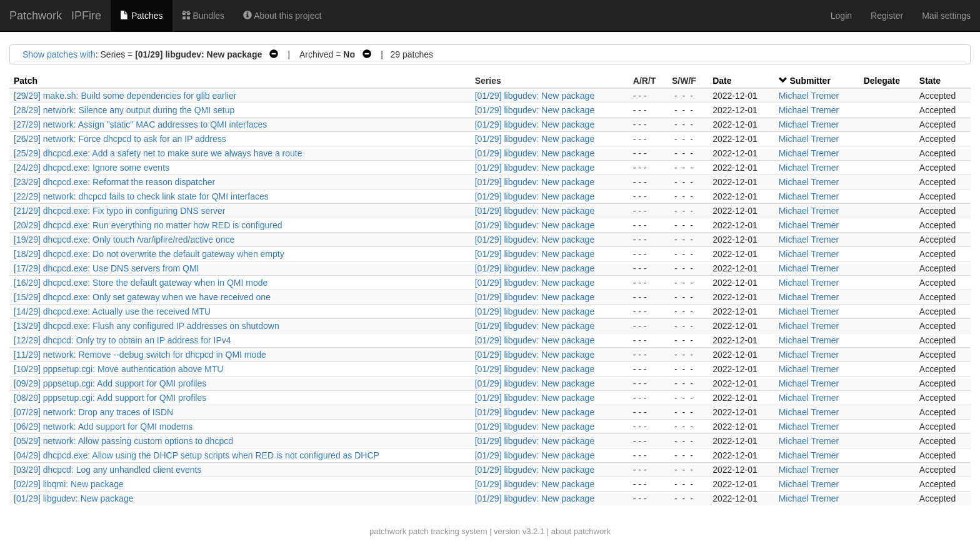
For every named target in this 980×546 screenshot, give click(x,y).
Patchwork (36, 16)
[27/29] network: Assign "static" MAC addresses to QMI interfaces (140, 124)
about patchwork (581, 531)
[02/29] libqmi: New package (69, 484)
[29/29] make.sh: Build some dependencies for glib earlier (125, 96)
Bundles (203, 16)
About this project (282, 16)
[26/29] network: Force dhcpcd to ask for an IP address (120, 139)
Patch (26, 81)
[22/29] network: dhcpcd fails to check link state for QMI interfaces (141, 196)
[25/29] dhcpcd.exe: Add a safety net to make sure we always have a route (158, 153)
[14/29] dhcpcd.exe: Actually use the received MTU (112, 311)
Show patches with (59, 54)
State (930, 81)
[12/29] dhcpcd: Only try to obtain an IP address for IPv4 (122, 340)
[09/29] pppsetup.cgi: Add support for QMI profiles (110, 383)
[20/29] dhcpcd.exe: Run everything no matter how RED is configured (148, 225)
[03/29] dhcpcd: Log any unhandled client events (107, 470)
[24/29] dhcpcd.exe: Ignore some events (92, 168)
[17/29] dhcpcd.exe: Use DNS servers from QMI (106, 268)
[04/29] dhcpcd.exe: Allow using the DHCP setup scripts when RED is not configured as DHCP (197, 455)
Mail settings (946, 16)
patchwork (388, 531)
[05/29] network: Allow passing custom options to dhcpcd (123, 441)
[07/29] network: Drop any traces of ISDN (93, 412)
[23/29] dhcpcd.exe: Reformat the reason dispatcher (114, 182)
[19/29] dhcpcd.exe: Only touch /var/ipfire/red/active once (124, 240)
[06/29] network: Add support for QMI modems (103, 427)
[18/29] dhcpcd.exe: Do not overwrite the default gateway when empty (149, 254)
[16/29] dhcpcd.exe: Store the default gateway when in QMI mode (141, 283)
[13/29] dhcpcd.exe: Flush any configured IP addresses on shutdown (147, 326)
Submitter (810, 81)
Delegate (882, 81)
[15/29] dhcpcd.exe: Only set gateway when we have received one (142, 297)
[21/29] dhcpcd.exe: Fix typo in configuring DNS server (120, 211)
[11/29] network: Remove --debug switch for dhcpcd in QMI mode (140, 355)
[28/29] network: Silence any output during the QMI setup (124, 110)
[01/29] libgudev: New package (535, 96)
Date (722, 81)
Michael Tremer (809, 96)
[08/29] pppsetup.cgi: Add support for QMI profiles (110, 398)
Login (841, 16)
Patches (141, 16)
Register (887, 16)
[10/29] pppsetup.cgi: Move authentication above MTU (118, 369)
